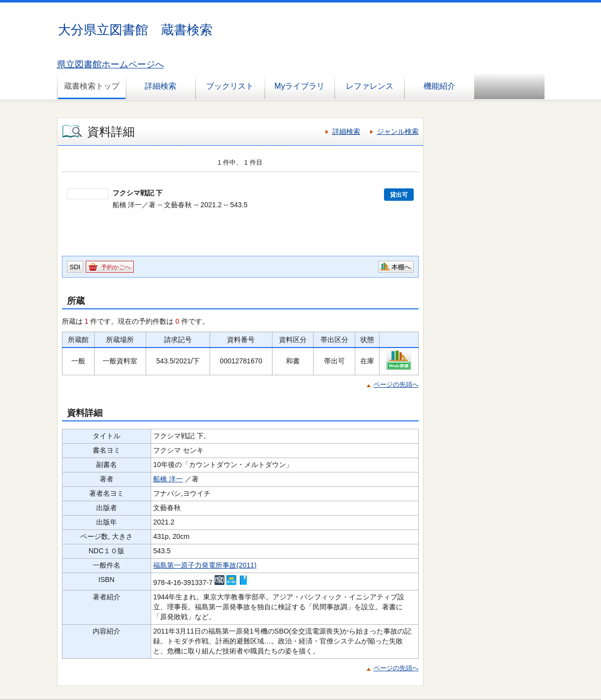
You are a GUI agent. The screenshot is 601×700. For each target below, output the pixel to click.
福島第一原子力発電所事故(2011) (205, 565)
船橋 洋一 (168, 479)
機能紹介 (439, 86)
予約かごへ (116, 267)
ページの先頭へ (396, 384)
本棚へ (401, 267)
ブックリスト (230, 86)
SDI (75, 267)
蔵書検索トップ (92, 86)
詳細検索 (161, 86)
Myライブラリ (300, 86)
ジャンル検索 (398, 131)
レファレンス (370, 86)
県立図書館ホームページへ (110, 64)
